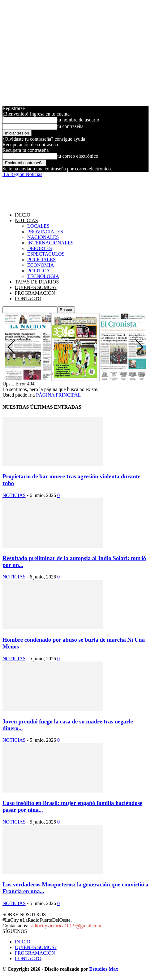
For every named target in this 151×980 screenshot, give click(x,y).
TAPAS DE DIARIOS (37, 282)
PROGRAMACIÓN (35, 293)
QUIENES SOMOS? (36, 287)
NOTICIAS (26, 220)
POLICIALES (41, 259)
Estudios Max (104, 969)
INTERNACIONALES (50, 243)
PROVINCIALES (45, 232)
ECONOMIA (41, 265)
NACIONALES (43, 237)
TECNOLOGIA (43, 276)
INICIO (23, 215)
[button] (140, 347)
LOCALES (38, 226)
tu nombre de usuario (78, 120)
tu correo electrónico (78, 156)
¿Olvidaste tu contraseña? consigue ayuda (44, 139)
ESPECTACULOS (46, 254)
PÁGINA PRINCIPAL (58, 395)
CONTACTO (28, 299)
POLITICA (39, 271)
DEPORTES (40, 248)
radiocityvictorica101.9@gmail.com (66, 926)
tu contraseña (70, 126)
